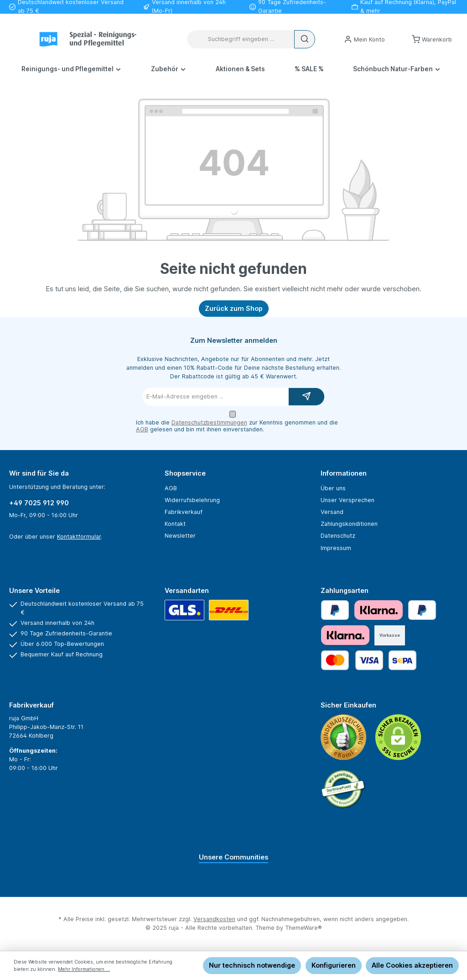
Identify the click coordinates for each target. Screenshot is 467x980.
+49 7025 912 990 (39, 503)
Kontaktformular (79, 537)
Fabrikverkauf (184, 512)
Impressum (336, 548)
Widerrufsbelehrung (192, 500)
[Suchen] (305, 39)
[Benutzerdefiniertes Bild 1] (343, 737)
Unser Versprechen (348, 500)
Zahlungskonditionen (349, 524)
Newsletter (180, 536)
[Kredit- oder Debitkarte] (352, 660)
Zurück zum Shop (234, 308)
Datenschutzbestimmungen (209, 422)
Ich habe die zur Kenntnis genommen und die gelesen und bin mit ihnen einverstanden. (237, 426)
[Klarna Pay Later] (379, 610)
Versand (332, 512)
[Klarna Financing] (345, 635)
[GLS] (184, 610)
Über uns (333, 488)
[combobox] (241, 39)
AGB (142, 429)
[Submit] (306, 397)
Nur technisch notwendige (252, 965)
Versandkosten (214, 919)
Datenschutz (338, 536)
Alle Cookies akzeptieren (412, 965)
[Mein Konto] (364, 39)
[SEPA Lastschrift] (402, 660)
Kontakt (175, 524)
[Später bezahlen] (422, 610)
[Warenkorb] (432, 39)
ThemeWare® (304, 928)
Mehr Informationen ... (84, 969)
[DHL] (229, 610)
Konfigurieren (334, 965)
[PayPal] (335, 610)
